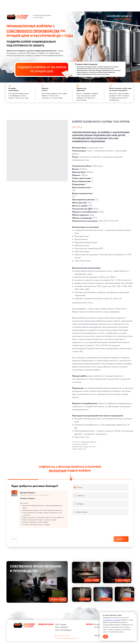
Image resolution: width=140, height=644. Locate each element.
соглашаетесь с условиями (112, 620)
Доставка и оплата (62, 633)
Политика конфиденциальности (67, 636)
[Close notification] (135, 614)
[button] (123, 19)
